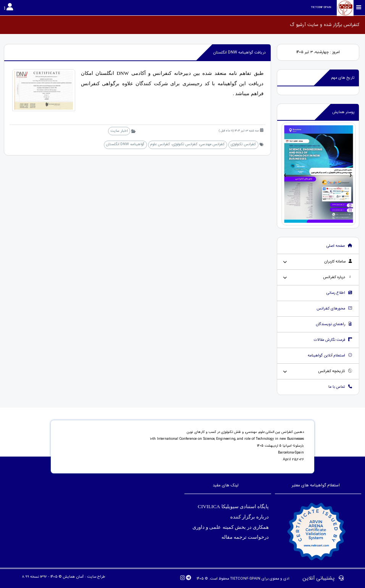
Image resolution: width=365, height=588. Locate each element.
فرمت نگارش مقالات (333, 340)
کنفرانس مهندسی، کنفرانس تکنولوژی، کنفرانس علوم (187, 144)
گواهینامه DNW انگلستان (125, 144)
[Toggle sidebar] (359, 7)
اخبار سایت (119, 131)
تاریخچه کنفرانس (335, 371)
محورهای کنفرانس (334, 309)
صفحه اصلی (339, 246)
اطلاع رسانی (339, 293)
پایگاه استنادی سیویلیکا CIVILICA (233, 506)
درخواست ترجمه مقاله (245, 537)
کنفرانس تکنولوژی (243, 144)
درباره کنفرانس (338, 277)
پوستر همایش (343, 112)
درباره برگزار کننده (249, 517)
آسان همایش (73, 577)
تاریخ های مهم (343, 78)
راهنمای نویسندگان (334, 324)
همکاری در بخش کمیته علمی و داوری (230, 527)
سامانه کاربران (338, 262)
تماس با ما (340, 387)
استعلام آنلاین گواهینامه (330, 356)
